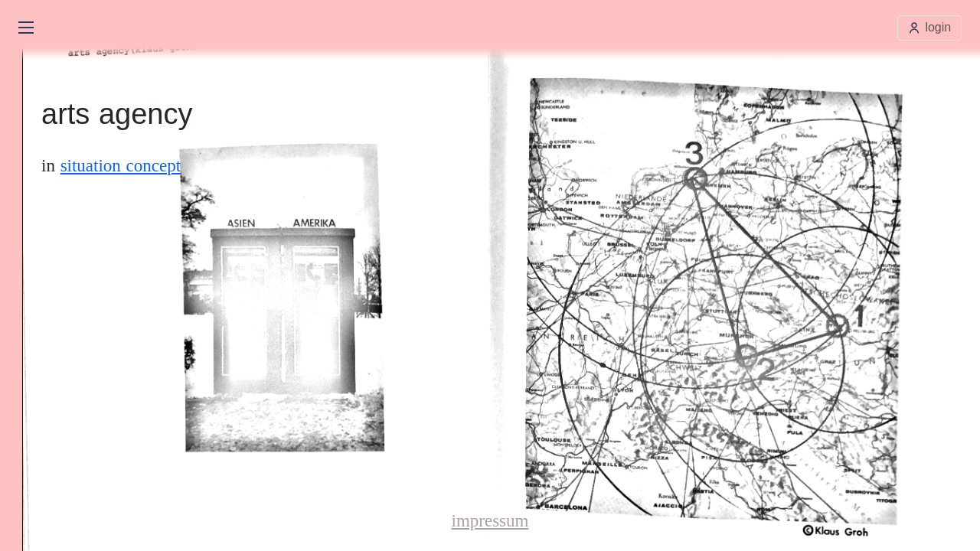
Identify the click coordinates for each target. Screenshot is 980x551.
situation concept (121, 166)
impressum (490, 521)
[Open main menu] (26, 28)
